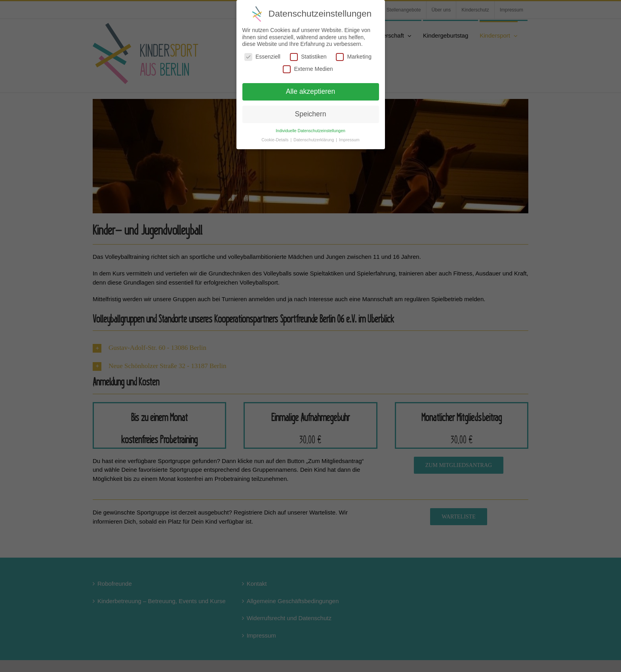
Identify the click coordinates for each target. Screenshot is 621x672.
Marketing (353, 57)
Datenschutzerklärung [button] (314, 140)
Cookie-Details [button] (275, 140)
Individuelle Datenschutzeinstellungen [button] (310, 131)
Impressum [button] (349, 140)
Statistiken (308, 57)
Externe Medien (308, 69)
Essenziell (262, 57)
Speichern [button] (311, 114)
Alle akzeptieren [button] (311, 91)
